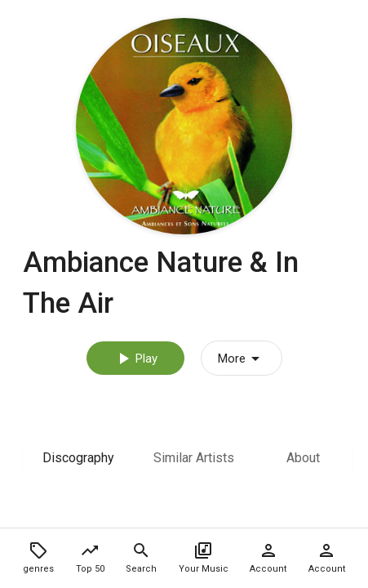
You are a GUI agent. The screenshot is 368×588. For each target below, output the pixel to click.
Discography (78, 458)
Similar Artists (194, 458)
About (303, 458)
